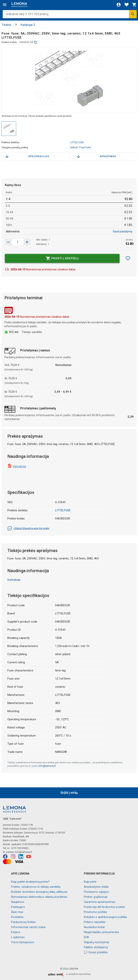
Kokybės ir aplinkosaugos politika (105, 917)
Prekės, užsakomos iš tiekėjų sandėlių (36, 887)
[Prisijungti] (119, 5)
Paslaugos (18, 907)
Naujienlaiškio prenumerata (101, 932)
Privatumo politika (95, 912)
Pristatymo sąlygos (96, 892)
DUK (86, 937)
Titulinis (6, 25)
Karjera (16, 932)
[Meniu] (5, 5)
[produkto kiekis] (18, 242)
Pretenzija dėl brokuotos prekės (105, 907)
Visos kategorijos (23, 942)
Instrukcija (20, 466)
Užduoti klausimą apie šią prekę (28, 528)
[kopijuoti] (36, 42)
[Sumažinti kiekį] (27, 242)
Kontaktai (17, 917)
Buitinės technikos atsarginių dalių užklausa (39, 892)
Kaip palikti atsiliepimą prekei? (30, 882)
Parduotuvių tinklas (23, 922)
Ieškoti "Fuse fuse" (81, 147)
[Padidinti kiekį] (8, 242)
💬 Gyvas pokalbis (96, 952)
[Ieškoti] (133, 14)
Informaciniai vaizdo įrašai (28, 927)
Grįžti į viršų (69, 793)
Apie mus (17, 912)
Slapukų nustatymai (97, 942)
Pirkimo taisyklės (95, 922)
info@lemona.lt (47, 766)
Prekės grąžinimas (96, 897)
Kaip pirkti (90, 882)
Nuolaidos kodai (94, 927)
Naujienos (17, 902)
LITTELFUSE (77, 142)
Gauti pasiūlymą (123, 231)
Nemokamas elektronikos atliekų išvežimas (39, 897)
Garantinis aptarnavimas (100, 902)
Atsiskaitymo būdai (96, 887)
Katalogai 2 (28, 25)
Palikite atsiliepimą (96, 947)
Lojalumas (18, 937)
